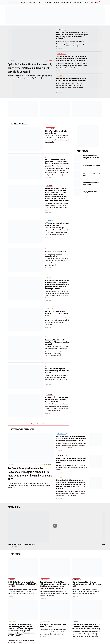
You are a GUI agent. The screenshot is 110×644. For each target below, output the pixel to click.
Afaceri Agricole (61, 392)
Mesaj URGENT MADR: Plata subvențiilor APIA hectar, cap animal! (91, 159)
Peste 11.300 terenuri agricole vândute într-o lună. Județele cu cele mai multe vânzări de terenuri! (72, 397)
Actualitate (49, 65)
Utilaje (23, 3)
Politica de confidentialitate (79, 639)
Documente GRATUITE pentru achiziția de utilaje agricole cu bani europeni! (48, 297)
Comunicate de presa (37, 224)
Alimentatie (35, 338)
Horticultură (36, 315)
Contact (86, 3)
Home (51, 639)
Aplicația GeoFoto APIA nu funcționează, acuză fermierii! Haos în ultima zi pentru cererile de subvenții (31, 72)
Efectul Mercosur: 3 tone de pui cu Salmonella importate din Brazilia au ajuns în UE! (87, 521)
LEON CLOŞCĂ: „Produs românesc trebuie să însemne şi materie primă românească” (50, 341)
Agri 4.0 (40, 3)
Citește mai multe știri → (38, 361)
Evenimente (35, 175)
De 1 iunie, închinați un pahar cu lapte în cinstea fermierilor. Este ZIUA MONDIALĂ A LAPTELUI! (23, 521)
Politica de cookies (67, 639)
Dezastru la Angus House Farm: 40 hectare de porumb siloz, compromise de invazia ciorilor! (72, 81)
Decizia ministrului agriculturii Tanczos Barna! (91, 186)
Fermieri (56, 3)
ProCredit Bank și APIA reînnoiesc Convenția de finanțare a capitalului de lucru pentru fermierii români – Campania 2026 (29, 415)
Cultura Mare (31, 3)
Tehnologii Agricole (37, 151)
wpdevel (17, 640)
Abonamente (77, 3)
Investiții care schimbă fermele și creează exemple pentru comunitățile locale (49, 227)
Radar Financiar (66, 3)
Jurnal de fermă (36, 246)
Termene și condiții (92, 639)
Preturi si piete (61, 30)
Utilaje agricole (36, 201)
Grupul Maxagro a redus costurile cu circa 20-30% (21, 481)
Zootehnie (48, 3)
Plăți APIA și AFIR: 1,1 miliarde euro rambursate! (48, 133)
